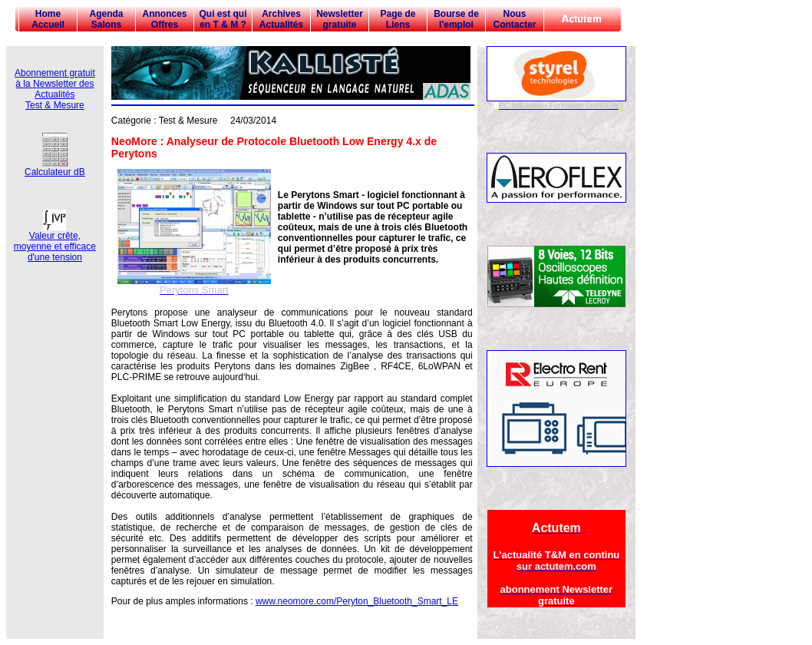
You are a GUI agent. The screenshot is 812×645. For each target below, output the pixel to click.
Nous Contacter (514, 19)
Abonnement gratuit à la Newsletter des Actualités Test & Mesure (55, 89)
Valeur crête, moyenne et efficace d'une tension (55, 242)
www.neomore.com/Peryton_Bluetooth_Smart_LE (357, 601)
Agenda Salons (106, 19)
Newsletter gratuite (340, 19)
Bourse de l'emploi (456, 19)
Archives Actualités (281, 19)
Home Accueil (48, 19)
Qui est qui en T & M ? (223, 19)
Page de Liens (398, 19)
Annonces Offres (164, 19)
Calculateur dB (55, 168)
